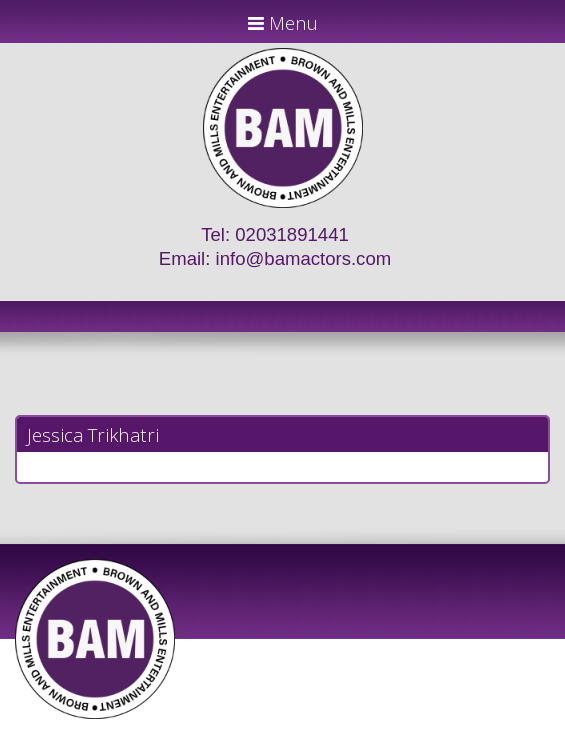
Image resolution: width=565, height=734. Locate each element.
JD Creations (240, 726)
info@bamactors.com (304, 258)
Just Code (413, 726)
